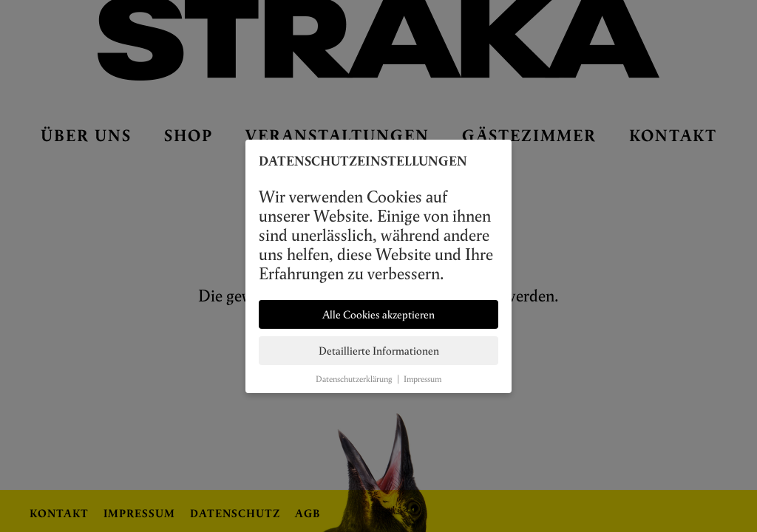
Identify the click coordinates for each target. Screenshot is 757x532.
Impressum (422, 379)
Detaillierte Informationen (379, 351)
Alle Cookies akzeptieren (378, 314)
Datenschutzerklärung (354, 379)
